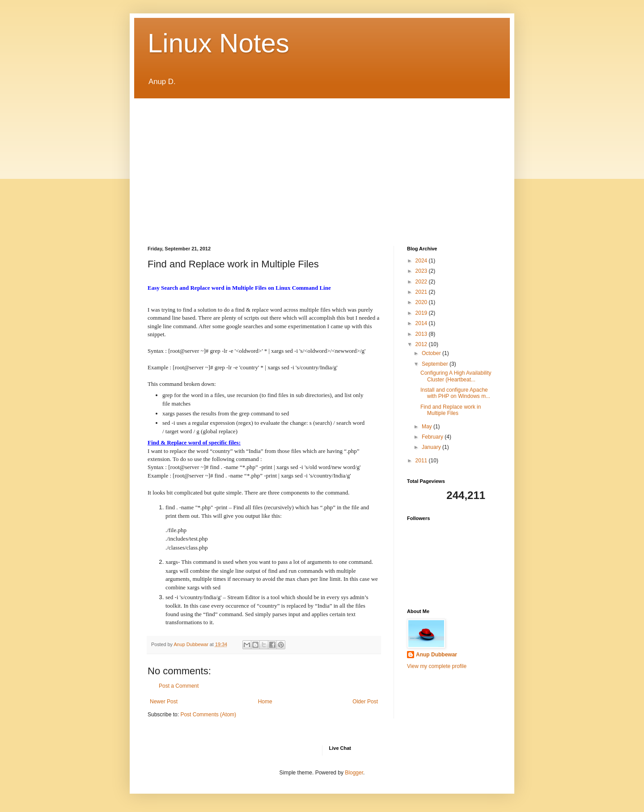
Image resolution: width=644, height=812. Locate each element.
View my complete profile (437, 666)
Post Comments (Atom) (208, 715)
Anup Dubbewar (436, 655)
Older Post (365, 702)
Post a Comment (179, 686)
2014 (422, 323)
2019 (422, 313)
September (436, 364)
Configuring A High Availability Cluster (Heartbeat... (456, 376)
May (428, 427)
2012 (422, 344)
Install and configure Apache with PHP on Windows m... (455, 393)
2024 (422, 261)
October (432, 353)
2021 (422, 292)
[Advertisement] (322, 165)
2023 (422, 271)
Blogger (354, 773)
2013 (422, 334)
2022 (422, 282)
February (433, 437)
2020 (422, 302)
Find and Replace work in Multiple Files (451, 410)
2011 (422, 461)
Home (265, 702)
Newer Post (164, 702)
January (432, 447)
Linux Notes (218, 43)
